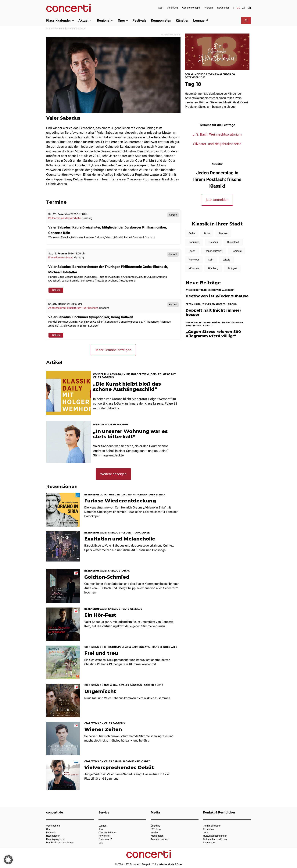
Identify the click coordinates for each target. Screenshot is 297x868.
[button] (8, 860)
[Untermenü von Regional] (112, 20)
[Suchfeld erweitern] (246, 20)
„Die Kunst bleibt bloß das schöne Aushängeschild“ (127, 387)
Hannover (194, 260)
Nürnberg (213, 268)
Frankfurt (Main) (213, 251)
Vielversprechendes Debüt (119, 767)
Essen (192, 251)
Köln (211, 260)
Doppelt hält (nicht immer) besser (213, 312)
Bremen (223, 233)
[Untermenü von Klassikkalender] (73, 20)
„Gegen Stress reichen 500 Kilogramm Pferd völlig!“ (213, 334)
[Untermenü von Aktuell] (91, 20)
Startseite (51, 28)
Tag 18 (193, 84)
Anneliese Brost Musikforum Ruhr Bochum (73, 308)
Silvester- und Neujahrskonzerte (217, 144)
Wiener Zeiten (103, 729)
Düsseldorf (233, 242)
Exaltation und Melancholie (120, 539)
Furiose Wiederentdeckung (120, 501)
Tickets (56, 290)
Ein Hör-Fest (100, 615)
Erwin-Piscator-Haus (60, 258)
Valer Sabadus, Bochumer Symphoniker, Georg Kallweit (91, 317)
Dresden (213, 242)
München (194, 268)
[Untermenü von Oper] (127, 20)
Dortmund (194, 242)
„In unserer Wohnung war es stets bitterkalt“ (130, 434)
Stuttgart (232, 268)
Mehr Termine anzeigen (113, 350)
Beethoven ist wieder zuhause (217, 296)
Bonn (207, 233)
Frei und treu (101, 653)
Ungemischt (100, 691)
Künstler (63, 28)
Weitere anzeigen (113, 474)
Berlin (192, 233)
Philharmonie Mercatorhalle (64, 218)
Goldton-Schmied (107, 577)
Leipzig (226, 260)
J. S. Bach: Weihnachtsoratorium (217, 134)
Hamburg (237, 251)
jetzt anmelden (217, 200)
